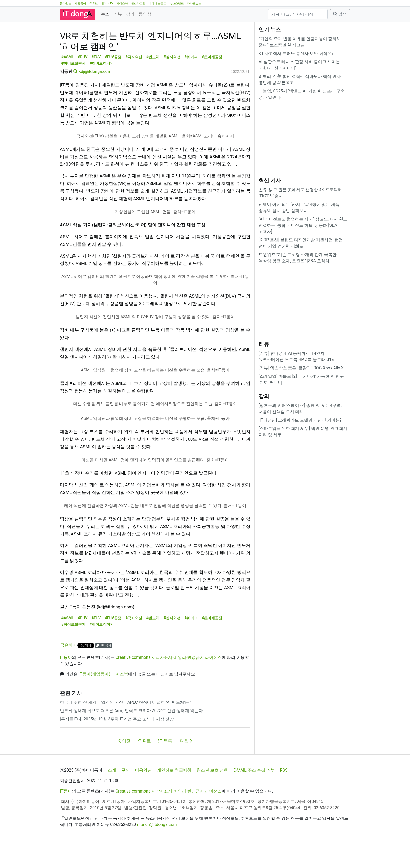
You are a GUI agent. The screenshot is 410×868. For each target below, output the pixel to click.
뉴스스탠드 (177, 4)
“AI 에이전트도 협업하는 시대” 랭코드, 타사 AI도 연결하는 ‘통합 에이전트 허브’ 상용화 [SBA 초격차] (303, 225)
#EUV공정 (113, 81)
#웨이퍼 (191, 81)
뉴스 (105, 14)
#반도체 (153, 81)
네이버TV (107, 4)
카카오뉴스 (194, 4)
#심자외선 (172, 81)
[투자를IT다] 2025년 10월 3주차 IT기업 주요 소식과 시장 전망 (117, 742)
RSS (284, 794)
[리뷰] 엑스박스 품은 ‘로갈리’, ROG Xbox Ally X (301, 368)
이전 (124, 764)
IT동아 (66, 681)
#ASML (68, 81)
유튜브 (93, 4)
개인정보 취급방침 (174, 794)
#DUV (83, 81)
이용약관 (143, 794)
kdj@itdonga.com (95, 95)
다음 (186, 764)
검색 (340, 14)
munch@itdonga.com (157, 848)
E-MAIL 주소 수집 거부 (254, 794)
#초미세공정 (212, 81)
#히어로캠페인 (102, 87)
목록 (165, 764)
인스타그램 (138, 4)
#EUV (96, 81)
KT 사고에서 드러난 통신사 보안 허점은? (296, 53)
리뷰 (118, 14)
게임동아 (80, 4)
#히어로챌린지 (74, 87)
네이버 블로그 (158, 4)
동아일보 (66, 4)
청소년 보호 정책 (212, 794)
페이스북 (122, 4)
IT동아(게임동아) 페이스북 (103, 698)
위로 (145, 764)
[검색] (298, 14)
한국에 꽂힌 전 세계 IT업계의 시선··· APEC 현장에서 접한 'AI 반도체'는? (126, 726)
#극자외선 (134, 81)
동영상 (145, 14)
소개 (112, 794)
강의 (130, 14)
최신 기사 (270, 180)
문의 (126, 794)
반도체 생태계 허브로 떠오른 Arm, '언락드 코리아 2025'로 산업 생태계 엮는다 (131, 734)
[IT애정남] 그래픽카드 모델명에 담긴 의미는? (300, 420)
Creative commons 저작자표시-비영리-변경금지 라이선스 (169, 681)
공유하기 (69, 669)
